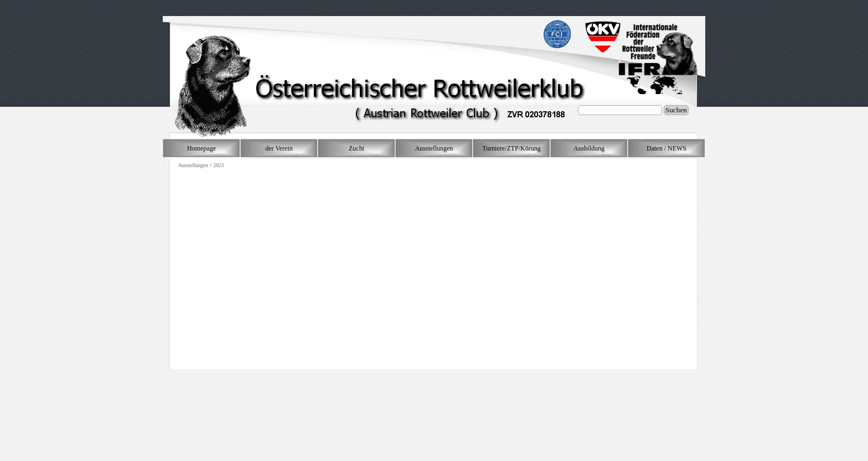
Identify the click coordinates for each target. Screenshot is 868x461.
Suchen (676, 110)
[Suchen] (620, 110)
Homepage (201, 148)
